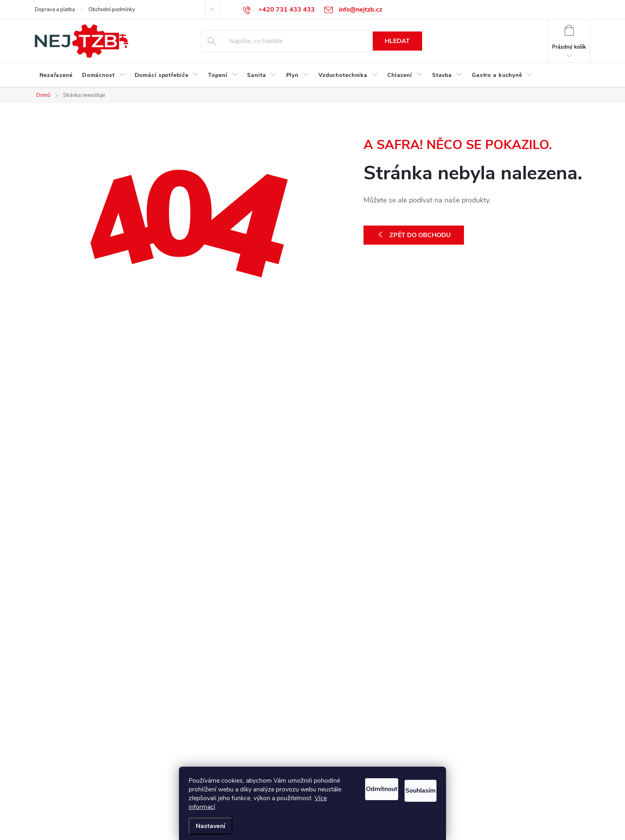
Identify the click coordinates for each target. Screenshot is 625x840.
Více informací (292, 807)
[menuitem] (56, 75)
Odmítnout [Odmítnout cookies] (350, 787)
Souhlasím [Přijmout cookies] (411, 787)
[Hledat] (312, 41)
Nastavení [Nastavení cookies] (210, 826)
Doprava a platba (55, 10)
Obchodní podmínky (112, 10)
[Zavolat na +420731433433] (279, 10)
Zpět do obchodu (420, 235)
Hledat (397, 41)
